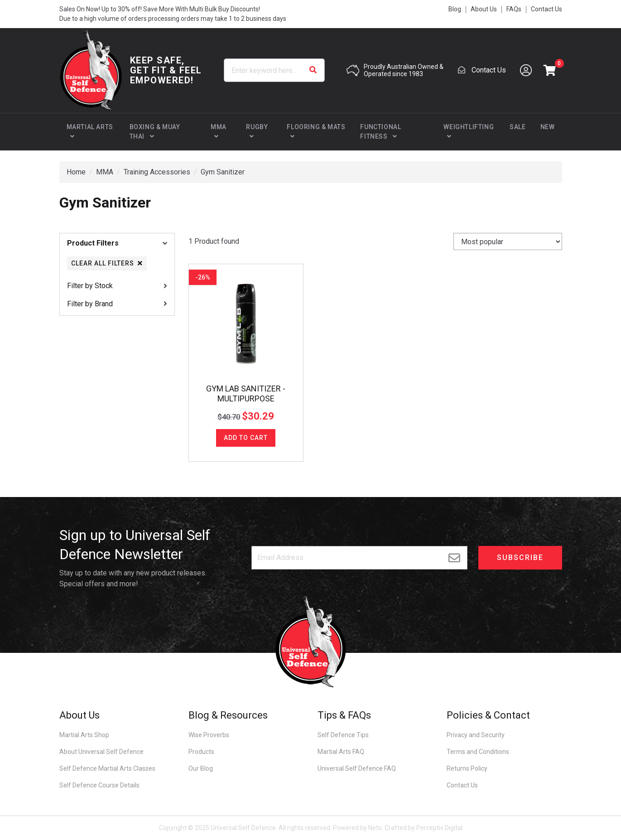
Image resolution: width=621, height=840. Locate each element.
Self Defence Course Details (99, 785)
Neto (375, 828)
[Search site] (313, 70)
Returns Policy (467, 768)
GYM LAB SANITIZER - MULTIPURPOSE (246, 393)
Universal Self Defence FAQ (357, 768)
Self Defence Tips (343, 735)
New (548, 127)
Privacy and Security (476, 735)
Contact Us (546, 9)
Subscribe (520, 558)
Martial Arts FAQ (341, 752)
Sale (517, 127)
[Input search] (274, 70)
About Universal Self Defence (101, 752)
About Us (484, 9)
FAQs (514, 9)
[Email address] (359, 558)
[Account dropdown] (526, 70)
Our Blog (201, 768)
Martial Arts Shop (84, 735)
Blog (455, 9)
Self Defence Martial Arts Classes (107, 768)
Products (201, 752)
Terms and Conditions (478, 752)
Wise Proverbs (209, 735)
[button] (550, 70)
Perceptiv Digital (439, 828)
